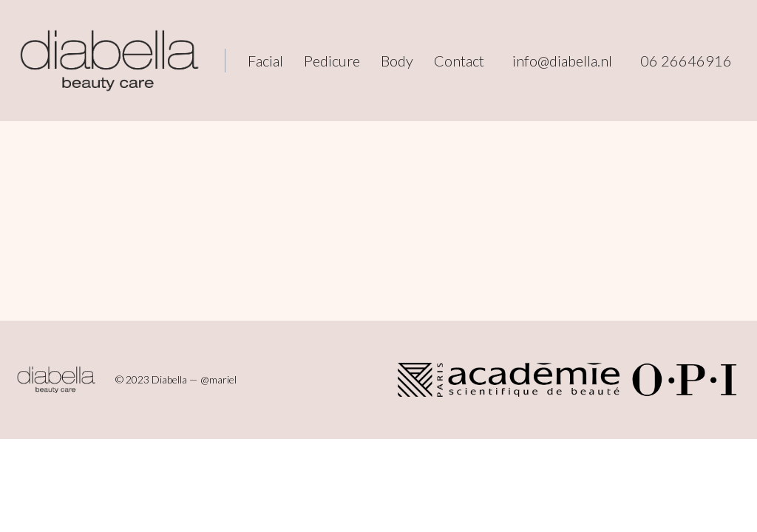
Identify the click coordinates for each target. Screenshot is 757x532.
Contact (459, 61)
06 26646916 (686, 61)
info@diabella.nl (562, 61)
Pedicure (332, 61)
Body (397, 61)
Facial (265, 61)
